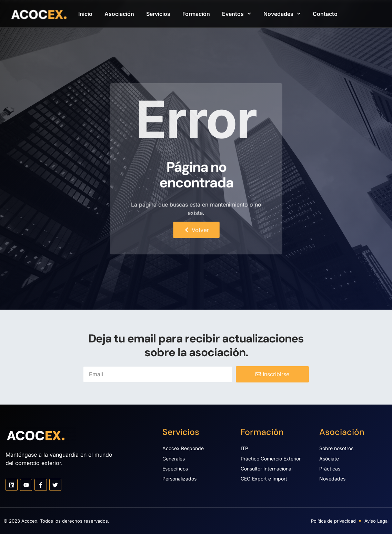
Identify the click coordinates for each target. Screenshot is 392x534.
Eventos (237, 14)
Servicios (158, 14)
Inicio (85, 14)
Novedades (282, 14)
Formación (196, 14)
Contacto (325, 14)
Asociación (119, 14)
